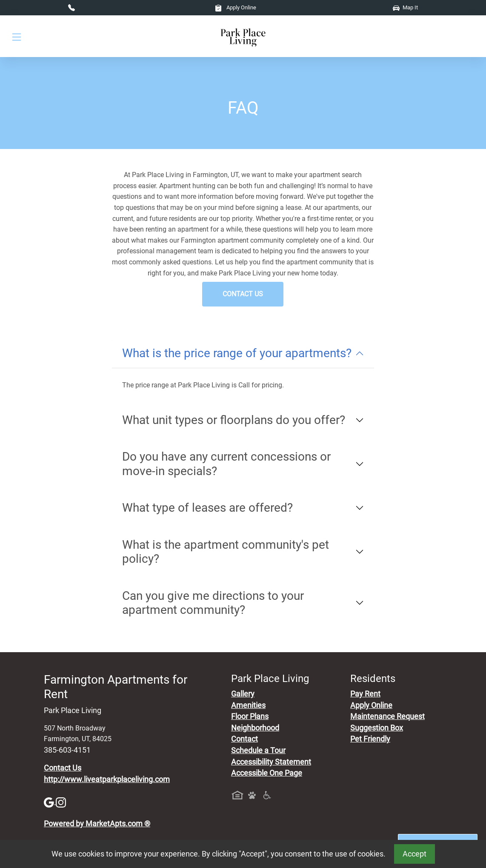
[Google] (50, 802)
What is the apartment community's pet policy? (226, 552)
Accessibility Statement (271, 762)
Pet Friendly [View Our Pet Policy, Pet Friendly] (370, 739)
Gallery (243, 694)
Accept (415, 854)
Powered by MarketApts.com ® (97, 824)
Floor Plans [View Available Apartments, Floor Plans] (250, 716)
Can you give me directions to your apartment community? (213, 603)
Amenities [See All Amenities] (248, 705)
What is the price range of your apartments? (237, 353)
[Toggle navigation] (17, 36)
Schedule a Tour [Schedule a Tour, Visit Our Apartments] (258, 751)
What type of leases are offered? (207, 508)
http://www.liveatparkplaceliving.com (107, 779)
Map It (405, 7)
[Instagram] (61, 802)
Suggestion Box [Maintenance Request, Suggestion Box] (377, 728)
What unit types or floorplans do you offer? (234, 420)
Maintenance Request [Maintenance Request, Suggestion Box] (387, 716)
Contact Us (243, 294)
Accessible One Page (267, 773)
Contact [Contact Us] (244, 739)
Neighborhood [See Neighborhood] (255, 728)
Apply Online (236, 7)
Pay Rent (365, 694)
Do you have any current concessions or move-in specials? (226, 464)
